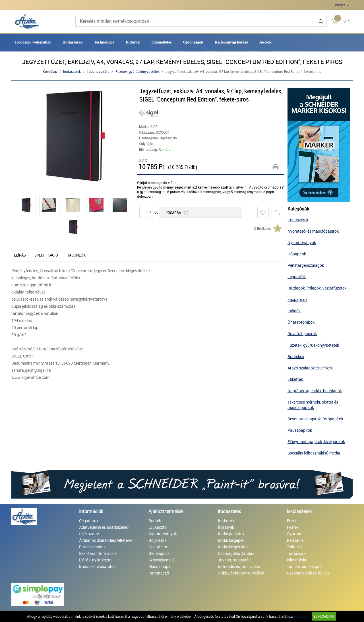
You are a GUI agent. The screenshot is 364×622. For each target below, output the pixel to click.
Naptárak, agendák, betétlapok (315, 391)
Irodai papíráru (98, 71)
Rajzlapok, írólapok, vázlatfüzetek (317, 288)
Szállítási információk (98, 553)
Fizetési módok (92, 547)
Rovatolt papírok (302, 333)
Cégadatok (89, 521)
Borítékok (296, 357)
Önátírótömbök (301, 322)
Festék (293, 527)
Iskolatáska (297, 560)
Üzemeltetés (162, 42)
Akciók (265, 42)
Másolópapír (160, 566)
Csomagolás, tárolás (236, 553)
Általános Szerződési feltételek (106, 540)
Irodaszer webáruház (33, 42)
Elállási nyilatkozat (95, 560)
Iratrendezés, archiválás (239, 566)
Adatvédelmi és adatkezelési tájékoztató (104, 530)
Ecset (292, 521)
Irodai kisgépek (231, 540)
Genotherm (158, 547)
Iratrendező (159, 573)
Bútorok (133, 42)
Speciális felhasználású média (314, 453)
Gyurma (294, 534)
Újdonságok (193, 42)
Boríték (155, 521)
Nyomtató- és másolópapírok (313, 231)
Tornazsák (296, 553)
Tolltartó (294, 547)
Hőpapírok (297, 254)
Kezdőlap (50, 71)
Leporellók (297, 277)
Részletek (301, 616)
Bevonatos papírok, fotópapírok (315, 419)
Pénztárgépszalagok (306, 265)
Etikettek (295, 379)
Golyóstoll (157, 540)
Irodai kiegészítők (233, 547)
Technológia (104, 42)
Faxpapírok (297, 299)
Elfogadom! (324, 616)
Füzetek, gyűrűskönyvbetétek (137, 71)
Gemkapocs (159, 553)
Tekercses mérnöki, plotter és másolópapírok (313, 405)
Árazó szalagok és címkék (310, 368)
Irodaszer (226, 521)
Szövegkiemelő (162, 560)
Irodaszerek (72, 42)
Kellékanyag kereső (231, 42)
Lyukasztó (158, 527)
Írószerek (226, 527)
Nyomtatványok (302, 242)
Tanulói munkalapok (305, 566)
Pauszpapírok (300, 430)
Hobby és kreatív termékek (241, 573)
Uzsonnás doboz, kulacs (308, 573)
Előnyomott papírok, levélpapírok (316, 442)
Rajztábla (295, 540)
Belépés (339, 5)
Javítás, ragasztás (234, 560)
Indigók (294, 311)
